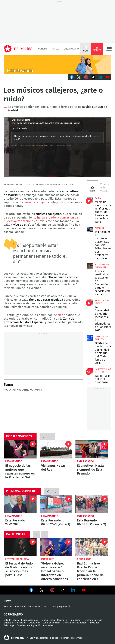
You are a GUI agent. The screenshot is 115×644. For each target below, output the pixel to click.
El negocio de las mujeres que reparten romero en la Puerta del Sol (20, 449)
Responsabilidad (30, 620)
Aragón (99, 228)
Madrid (63, 315)
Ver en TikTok (63, 591)
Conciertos (84, 559)
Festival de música (17, 559)
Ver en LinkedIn (73, 590)
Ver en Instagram (52, 590)
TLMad (56, 49)
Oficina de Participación (74, 623)
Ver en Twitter (42, 591)
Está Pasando (14, 461)
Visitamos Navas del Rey (56, 449)
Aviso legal (9, 625)
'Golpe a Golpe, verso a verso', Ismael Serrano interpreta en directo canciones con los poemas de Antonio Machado (56, 547)
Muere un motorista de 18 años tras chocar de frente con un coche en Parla (90, 200)
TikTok (93, 77)
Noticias (43, 49)
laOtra (47, 607)
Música (7, 390)
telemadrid (14, 638)
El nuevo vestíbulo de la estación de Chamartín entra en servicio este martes (90, 266)
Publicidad (75, 620)
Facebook (72, 77)
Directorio (62, 620)
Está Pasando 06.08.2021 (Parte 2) (92, 504)
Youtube (108, 77)
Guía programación (62, 607)
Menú (109, 49)
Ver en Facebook (31, 591)
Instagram (86, 77)
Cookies (21, 625)
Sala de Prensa (11, 620)
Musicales (48, 559)
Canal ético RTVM (51, 623)
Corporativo (13, 615)
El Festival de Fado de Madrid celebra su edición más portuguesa (20, 547)
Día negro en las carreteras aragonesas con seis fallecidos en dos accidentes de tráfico (90, 229)
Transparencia (48, 620)
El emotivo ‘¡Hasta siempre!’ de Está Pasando (92, 449)
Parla (98, 198)
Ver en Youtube (84, 590)
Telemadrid (20, 607)
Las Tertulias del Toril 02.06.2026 (90, 371)
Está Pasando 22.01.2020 (20, 504)
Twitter (79, 77)
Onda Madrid (71, 49)
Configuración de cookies (40, 625)
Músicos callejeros (23, 390)
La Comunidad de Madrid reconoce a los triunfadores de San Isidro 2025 (90, 302)
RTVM (7, 601)
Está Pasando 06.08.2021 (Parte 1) (56, 504)
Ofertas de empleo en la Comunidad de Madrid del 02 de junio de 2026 (90, 338)
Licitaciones (35, 623)
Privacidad (94, 623)
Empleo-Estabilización (15, 623)
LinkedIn (100, 77)
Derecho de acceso (93, 620)
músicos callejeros (36, 202)
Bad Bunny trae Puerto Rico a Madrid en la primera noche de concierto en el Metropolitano (92, 547)
